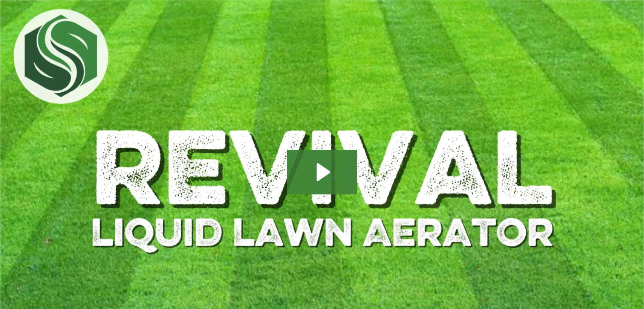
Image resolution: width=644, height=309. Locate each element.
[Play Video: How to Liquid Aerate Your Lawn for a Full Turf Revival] (322, 172)
